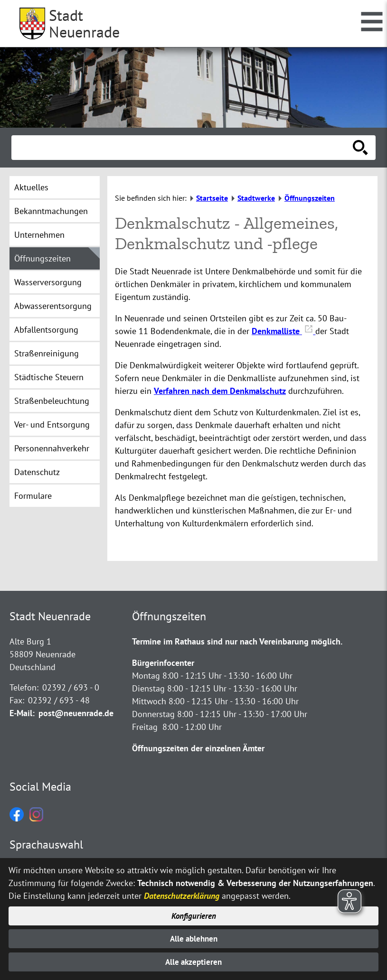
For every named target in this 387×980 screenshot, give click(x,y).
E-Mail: (22, 713)
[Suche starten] (360, 148)
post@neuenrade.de (76, 713)
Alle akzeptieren (193, 962)
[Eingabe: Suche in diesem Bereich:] (183, 148)
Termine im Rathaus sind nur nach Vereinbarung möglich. (237, 641)
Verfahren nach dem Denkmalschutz (220, 391)
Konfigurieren (193, 914)
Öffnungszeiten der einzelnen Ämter (198, 748)
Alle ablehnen (193, 938)
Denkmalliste (283, 331)
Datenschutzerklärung (182, 893)
